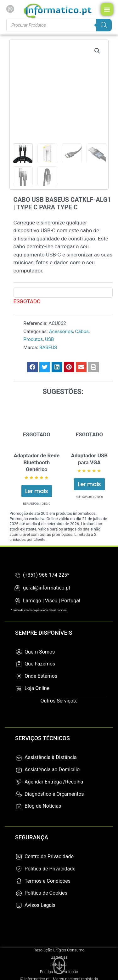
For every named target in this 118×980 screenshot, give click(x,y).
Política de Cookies (46, 893)
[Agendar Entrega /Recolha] (19, 782)
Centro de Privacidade (49, 856)
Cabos (82, 331)
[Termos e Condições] (19, 881)
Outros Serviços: (59, 701)
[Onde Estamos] (19, 676)
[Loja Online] (19, 688)
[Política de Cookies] (19, 893)
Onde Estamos (41, 676)
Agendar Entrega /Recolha (54, 782)
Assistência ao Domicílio (52, 770)
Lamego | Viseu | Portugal (52, 601)
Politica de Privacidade (50, 869)
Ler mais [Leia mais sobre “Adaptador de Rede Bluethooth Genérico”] (37, 491)
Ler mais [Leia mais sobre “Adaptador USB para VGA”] (89, 484)
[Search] (104, 25)
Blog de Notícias (43, 806)
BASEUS (48, 347)
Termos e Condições (48, 881)
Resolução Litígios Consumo (59, 950)
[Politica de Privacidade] (19, 869)
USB (50, 339)
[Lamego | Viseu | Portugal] (17, 601)
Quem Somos (40, 652)
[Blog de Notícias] (19, 806)
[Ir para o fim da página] (59, 964)
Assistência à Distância (51, 757)
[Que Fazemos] (19, 664)
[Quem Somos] (19, 652)
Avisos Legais (40, 905)
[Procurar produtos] (59, 25)
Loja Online (37, 688)
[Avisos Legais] (19, 906)
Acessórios (61, 331)
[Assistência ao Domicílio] (19, 770)
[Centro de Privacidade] (19, 857)
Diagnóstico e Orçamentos (54, 794)
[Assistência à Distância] (19, 758)
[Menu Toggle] (107, 9)
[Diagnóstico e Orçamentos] (19, 794)
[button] (97, 51)
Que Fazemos (40, 664)
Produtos (33, 339)
